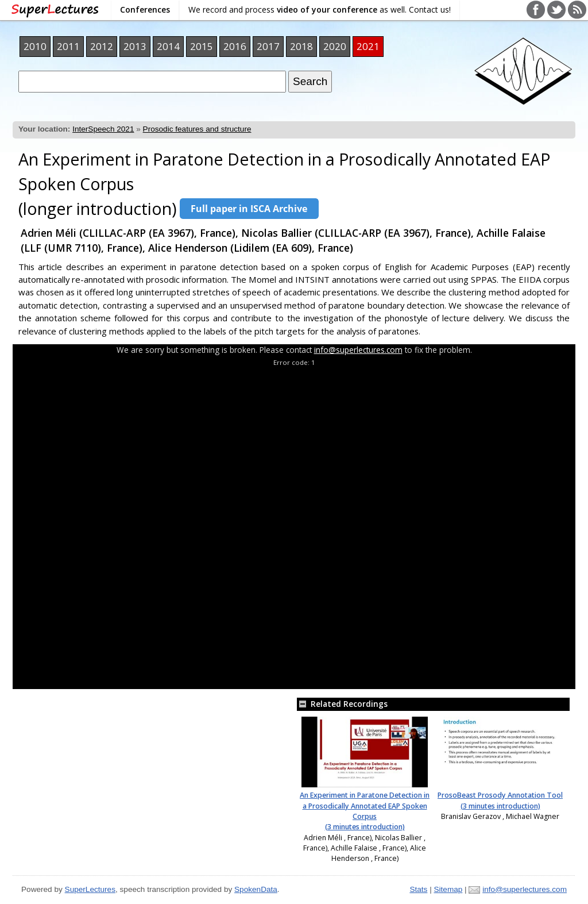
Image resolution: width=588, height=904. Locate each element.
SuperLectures (90, 889)
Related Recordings (342, 704)
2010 (35, 46)
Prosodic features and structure (197, 129)
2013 (135, 46)
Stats (418, 889)
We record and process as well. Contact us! (320, 9)
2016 (235, 46)
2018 (301, 46)
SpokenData (256, 889)
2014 (168, 46)
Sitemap (448, 889)
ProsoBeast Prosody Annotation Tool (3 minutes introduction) (500, 800)
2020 (335, 46)
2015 (202, 46)
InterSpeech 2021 (103, 129)
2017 (268, 46)
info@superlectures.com (358, 350)
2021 (368, 46)
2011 (68, 46)
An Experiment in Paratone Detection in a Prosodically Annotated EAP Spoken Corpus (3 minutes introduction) (365, 811)
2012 (102, 46)
